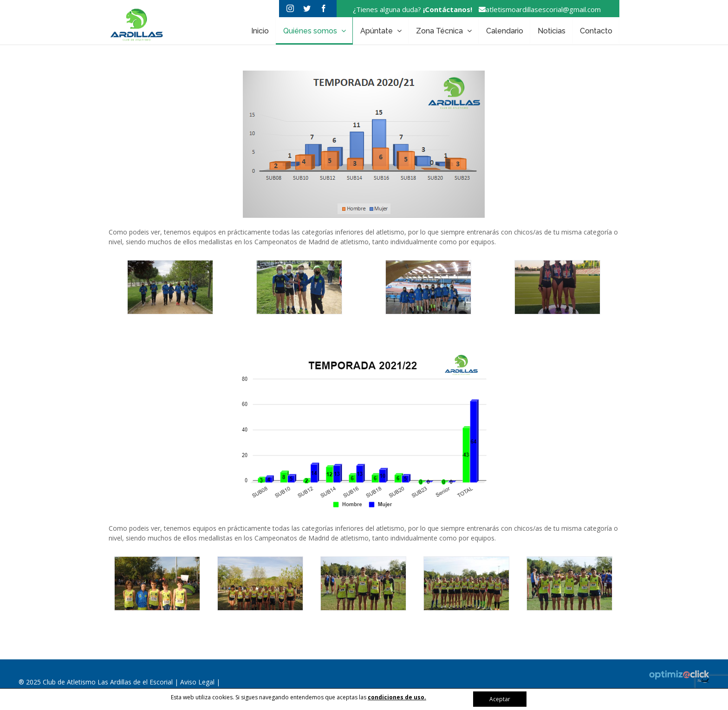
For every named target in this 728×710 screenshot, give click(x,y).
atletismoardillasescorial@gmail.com (537, 9)
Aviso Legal (198, 682)
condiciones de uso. (397, 697)
